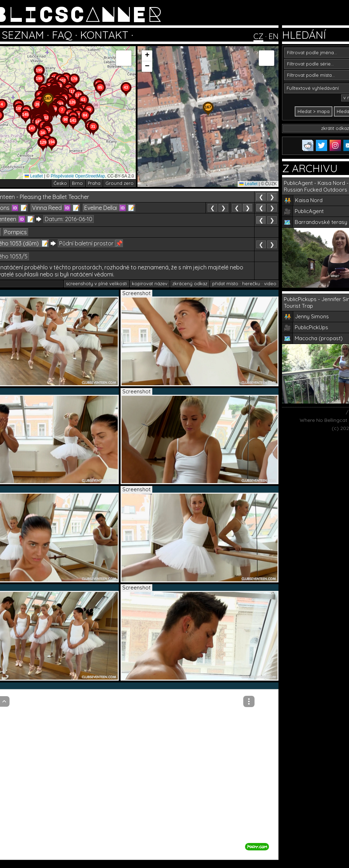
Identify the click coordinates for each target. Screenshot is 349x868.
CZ (258, 36)
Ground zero (120, 183)
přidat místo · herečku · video (244, 283)
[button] (93, 136)
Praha (94, 183)
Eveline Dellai (101, 208)
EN (274, 36)
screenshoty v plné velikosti (96, 283)
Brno (77, 183)
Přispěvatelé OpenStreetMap (78, 176)
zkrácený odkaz (190, 283)
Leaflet (34, 176)
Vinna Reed (47, 208)
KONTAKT (104, 35)
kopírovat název (150, 283)
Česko (60, 183)
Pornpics (16, 232)
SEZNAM (23, 35)
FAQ (62, 35)
